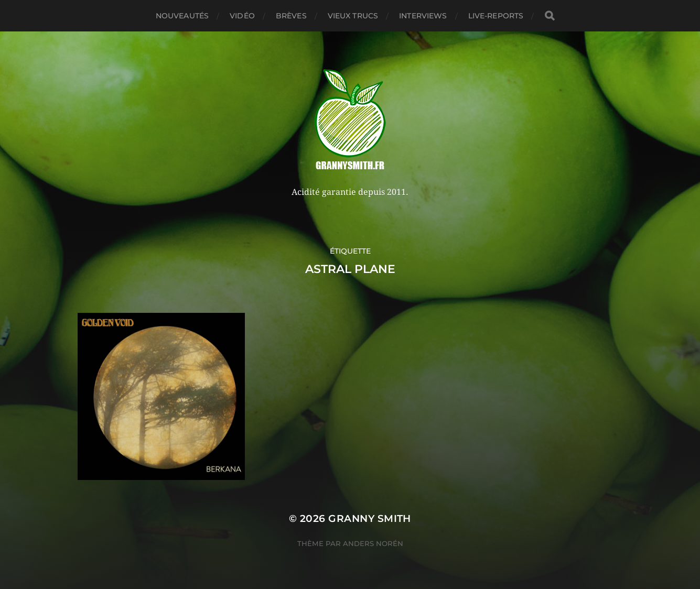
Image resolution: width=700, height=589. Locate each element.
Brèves (291, 16)
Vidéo (242, 16)
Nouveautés (182, 16)
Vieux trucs (353, 16)
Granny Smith (370, 519)
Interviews (423, 16)
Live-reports (496, 16)
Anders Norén (373, 543)
